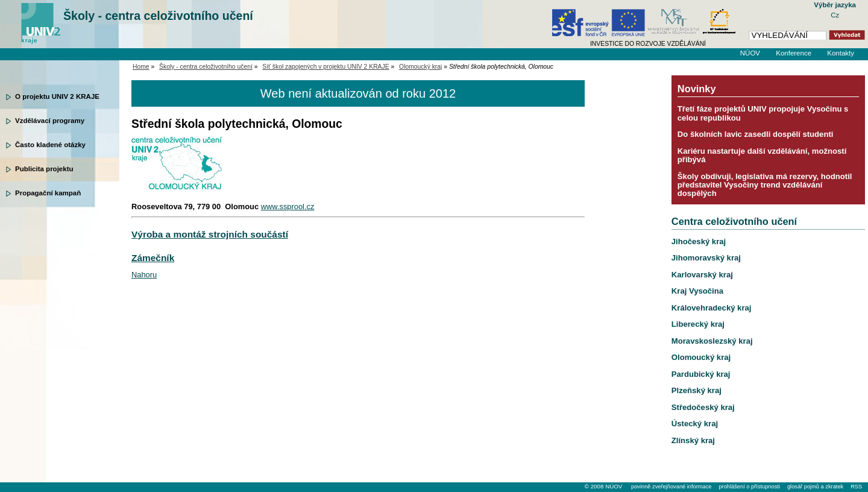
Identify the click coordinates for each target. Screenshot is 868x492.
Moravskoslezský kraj (712, 341)
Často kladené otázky (50, 145)
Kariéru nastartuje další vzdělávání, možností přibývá (762, 155)
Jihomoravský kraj (706, 258)
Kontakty (841, 53)
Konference (794, 53)
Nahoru (144, 275)
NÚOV (750, 53)
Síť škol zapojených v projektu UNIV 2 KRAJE (325, 67)
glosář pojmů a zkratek (815, 487)
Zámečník (153, 258)
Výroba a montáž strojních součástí (210, 234)
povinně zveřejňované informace (671, 487)
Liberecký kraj (698, 324)
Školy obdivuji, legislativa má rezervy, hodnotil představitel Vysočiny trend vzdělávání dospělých (765, 185)
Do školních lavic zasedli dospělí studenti (756, 134)
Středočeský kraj (703, 407)
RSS (856, 487)
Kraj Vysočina (697, 291)
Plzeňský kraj (697, 390)
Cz (835, 15)
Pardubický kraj (701, 374)
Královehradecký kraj (712, 308)
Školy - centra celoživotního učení (158, 16)
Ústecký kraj (695, 424)
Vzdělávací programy (50, 121)
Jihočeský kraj (699, 241)
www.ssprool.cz (288, 207)
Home (141, 67)
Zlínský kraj (693, 440)
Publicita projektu (44, 169)
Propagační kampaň (48, 193)
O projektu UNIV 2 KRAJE (57, 96)
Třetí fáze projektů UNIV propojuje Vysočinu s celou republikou (763, 113)
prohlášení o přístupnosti (749, 487)
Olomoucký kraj (420, 67)
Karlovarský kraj (702, 275)
